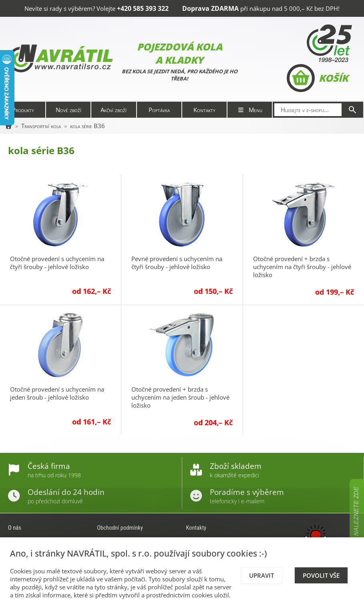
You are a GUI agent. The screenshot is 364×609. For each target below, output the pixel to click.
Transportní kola (41, 126)
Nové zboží (68, 110)
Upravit (261, 575)
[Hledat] (352, 110)
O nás (15, 528)
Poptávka (159, 110)
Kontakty (204, 110)
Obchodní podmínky (120, 528)
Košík (317, 78)
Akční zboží (114, 110)
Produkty (23, 110)
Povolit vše (321, 575)
